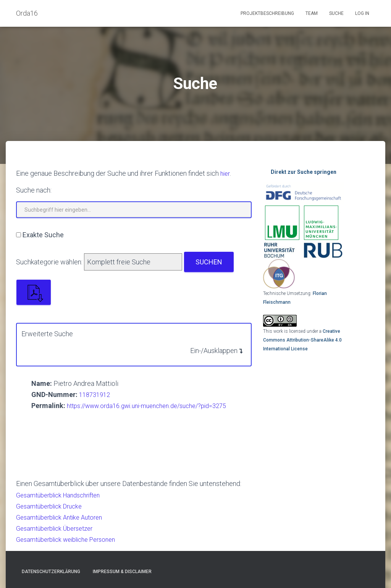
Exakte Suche (43, 235)
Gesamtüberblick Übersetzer (59, 528)
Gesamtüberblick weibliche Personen (71, 539)
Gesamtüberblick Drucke (53, 506)
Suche (336, 13)
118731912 (96, 394)
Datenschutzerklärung (51, 572)
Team (312, 13)
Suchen (209, 262)
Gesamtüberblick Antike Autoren (64, 517)
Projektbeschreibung (267, 13)
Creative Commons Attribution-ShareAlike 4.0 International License (302, 340)
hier (226, 173)
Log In (362, 13)
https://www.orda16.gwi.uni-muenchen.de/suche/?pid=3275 (155, 406)
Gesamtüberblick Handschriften (63, 495)
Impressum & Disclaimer (122, 572)
